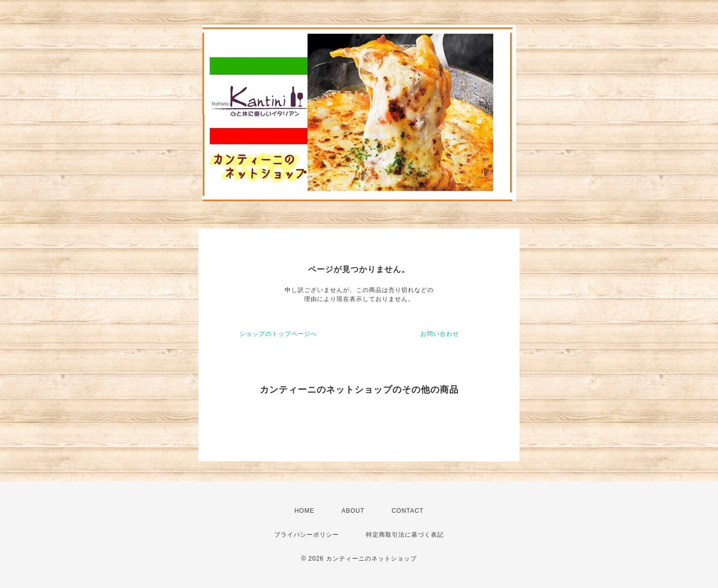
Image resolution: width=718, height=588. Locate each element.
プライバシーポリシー (307, 535)
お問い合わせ (440, 334)
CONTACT (407, 511)
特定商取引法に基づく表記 (405, 535)
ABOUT (353, 511)
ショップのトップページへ (278, 334)
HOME (304, 511)
